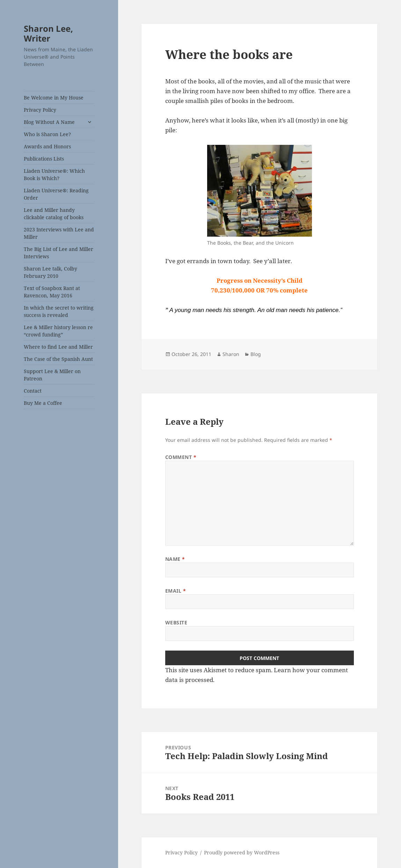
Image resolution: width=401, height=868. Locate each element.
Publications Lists (44, 159)
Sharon (231, 354)
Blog (256, 354)
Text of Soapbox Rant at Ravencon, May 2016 (52, 292)
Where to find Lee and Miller (58, 347)
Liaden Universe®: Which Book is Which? (54, 175)
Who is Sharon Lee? (47, 134)
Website (176, 622)
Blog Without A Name (49, 122)
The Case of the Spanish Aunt (58, 359)
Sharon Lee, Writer (48, 33)
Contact (33, 391)
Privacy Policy (40, 110)
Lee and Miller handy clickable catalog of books (54, 214)
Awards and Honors (47, 146)
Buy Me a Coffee (43, 403)
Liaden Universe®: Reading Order (56, 194)
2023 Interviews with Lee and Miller (59, 233)
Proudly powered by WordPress (242, 852)
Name (175, 559)
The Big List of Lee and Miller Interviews (59, 253)
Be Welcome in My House (54, 98)
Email (176, 591)
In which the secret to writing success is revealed (59, 311)
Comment (181, 457)
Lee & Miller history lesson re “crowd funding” (58, 331)
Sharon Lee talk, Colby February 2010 (50, 272)
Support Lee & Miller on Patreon (52, 375)
